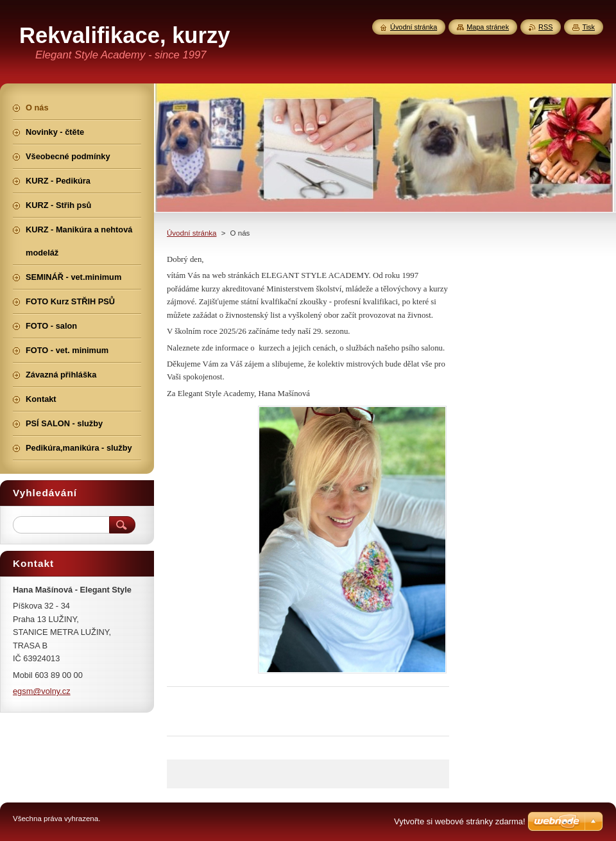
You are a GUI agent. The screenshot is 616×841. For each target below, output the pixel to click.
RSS (545, 27)
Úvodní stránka (192, 233)
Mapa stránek (488, 27)
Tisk (588, 27)
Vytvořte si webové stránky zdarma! (460, 821)
